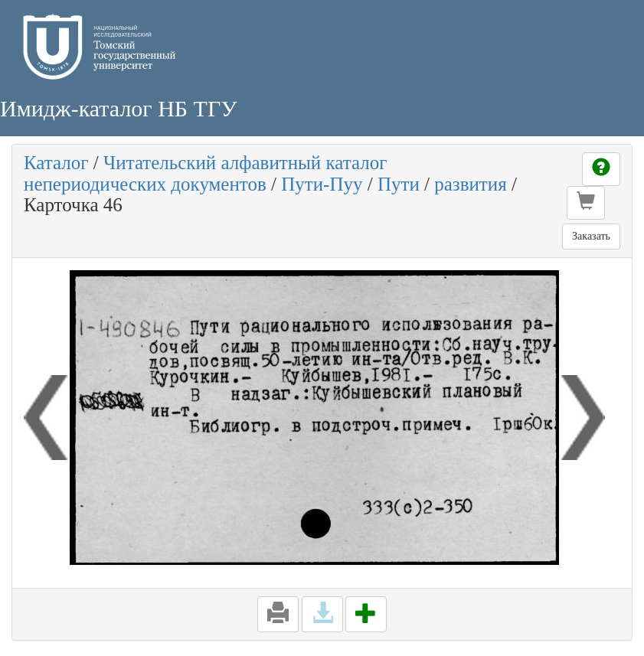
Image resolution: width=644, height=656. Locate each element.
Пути (399, 184)
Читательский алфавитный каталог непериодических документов (205, 173)
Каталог (56, 163)
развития (470, 184)
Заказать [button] (591, 236)
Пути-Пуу (322, 184)
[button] (586, 203)
